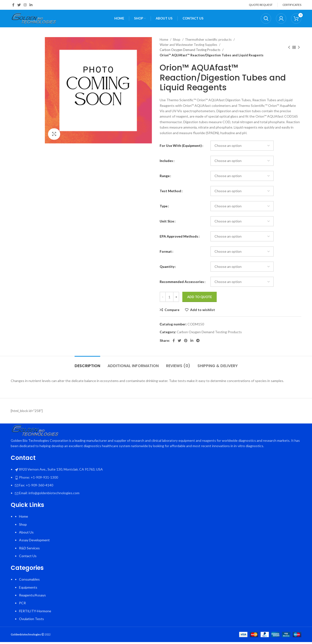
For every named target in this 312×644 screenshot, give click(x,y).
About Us (26, 534)
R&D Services (29, 550)
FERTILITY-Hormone (35, 613)
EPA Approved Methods (179, 238)
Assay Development (34, 542)
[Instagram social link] (25, 5)
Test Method (170, 193)
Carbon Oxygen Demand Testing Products (190, 52)
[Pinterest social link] (186, 342)
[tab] (87, 365)
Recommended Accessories (182, 284)
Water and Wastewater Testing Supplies (189, 47)
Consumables (29, 581)
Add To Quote (200, 299)
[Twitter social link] (19, 5)
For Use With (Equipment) (181, 147)
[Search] (266, 20)
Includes (166, 163)
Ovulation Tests (31, 621)
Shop (177, 41)
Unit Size (167, 223)
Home (164, 41)
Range (165, 178)
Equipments (28, 589)
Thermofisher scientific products (209, 41)
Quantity (167, 268)
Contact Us (28, 558)
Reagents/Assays (32, 597)
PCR (22, 605)
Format (166, 253)
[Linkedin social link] (31, 5)
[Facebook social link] (13, 5)
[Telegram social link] (198, 342)
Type (164, 208)
